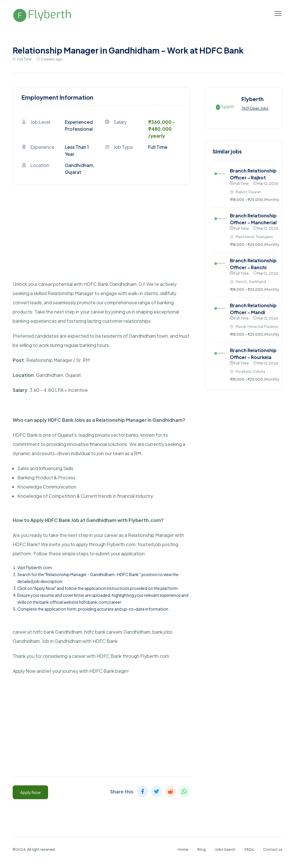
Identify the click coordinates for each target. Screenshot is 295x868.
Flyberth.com (39, 567)
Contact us (273, 849)
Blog (202, 849)
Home (183, 849)
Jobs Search (225, 849)
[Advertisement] (101, 239)
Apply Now (30, 792)
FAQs (249, 849)
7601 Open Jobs (255, 108)
